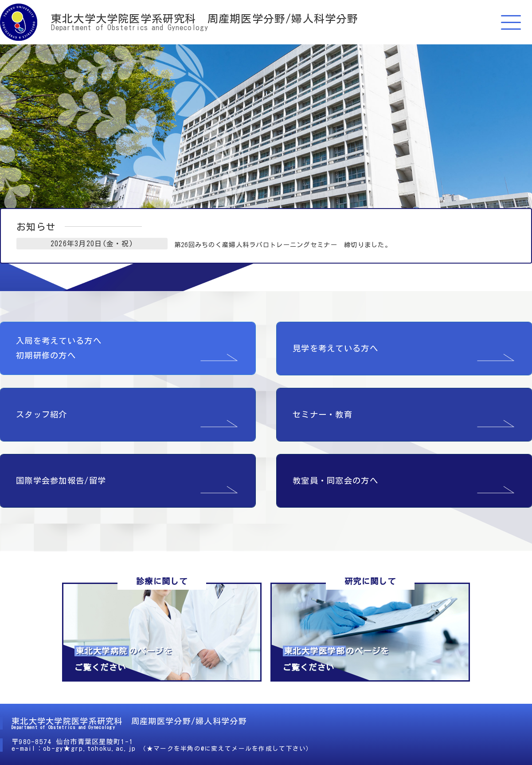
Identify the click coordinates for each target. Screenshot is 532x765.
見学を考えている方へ (335, 344)
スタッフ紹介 (42, 410)
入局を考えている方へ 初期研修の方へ (59, 344)
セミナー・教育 (323, 410)
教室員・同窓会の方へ (335, 477)
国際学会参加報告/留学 (61, 477)
